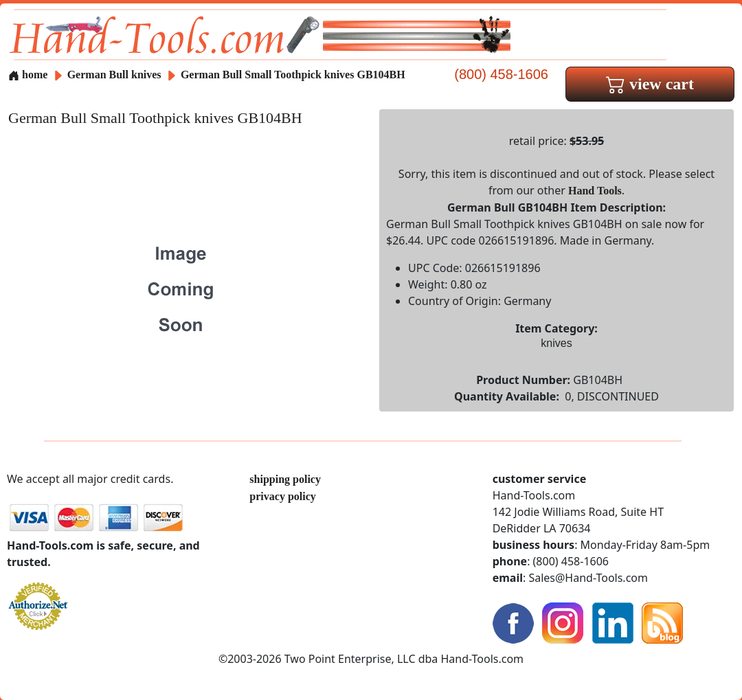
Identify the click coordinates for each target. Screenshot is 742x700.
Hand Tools (595, 191)
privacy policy (282, 496)
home (28, 75)
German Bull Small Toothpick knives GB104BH (293, 75)
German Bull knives (114, 75)
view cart (650, 84)
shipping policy (285, 479)
